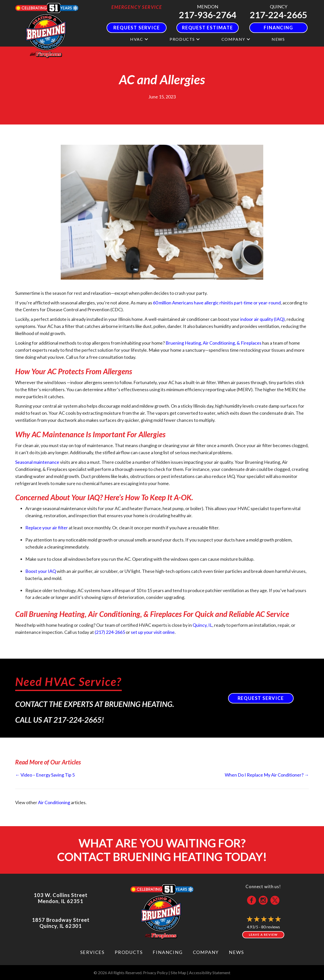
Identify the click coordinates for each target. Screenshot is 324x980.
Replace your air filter (47, 528)
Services (92, 952)
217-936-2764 (208, 15)
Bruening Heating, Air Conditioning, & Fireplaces (214, 343)
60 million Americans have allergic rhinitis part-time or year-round (217, 303)
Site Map (178, 973)
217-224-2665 (278, 15)
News (278, 39)
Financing (168, 952)
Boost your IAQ (41, 571)
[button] (146, 39)
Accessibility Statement (210, 973)
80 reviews (271, 927)
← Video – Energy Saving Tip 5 (45, 775)
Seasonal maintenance (37, 462)
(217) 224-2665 (110, 632)
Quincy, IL (202, 625)
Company (233, 39)
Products (182, 39)
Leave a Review (263, 935)
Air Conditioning (54, 802)
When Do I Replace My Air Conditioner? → (267, 775)
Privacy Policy (155, 973)
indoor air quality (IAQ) (262, 319)
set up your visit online (153, 632)
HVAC (137, 39)
